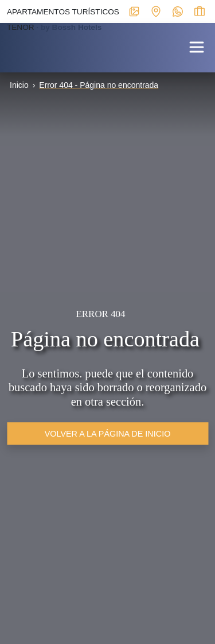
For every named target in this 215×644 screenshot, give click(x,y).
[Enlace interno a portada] (9, 45)
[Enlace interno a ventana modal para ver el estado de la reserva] (200, 11)
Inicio (19, 85)
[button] (197, 46)
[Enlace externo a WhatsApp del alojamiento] (178, 11)
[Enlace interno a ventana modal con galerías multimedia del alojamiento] (134, 11)
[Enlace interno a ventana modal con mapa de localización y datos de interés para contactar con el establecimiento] (156, 11)
